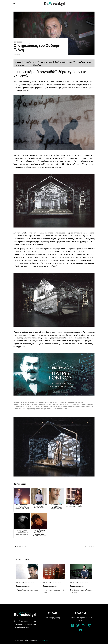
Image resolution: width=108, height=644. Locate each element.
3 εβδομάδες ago (57, 583)
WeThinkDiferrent (43, 640)
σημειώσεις (18, 42)
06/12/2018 (17, 55)
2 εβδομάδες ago (30, 583)
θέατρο (23, 547)
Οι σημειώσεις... (23, 586)
